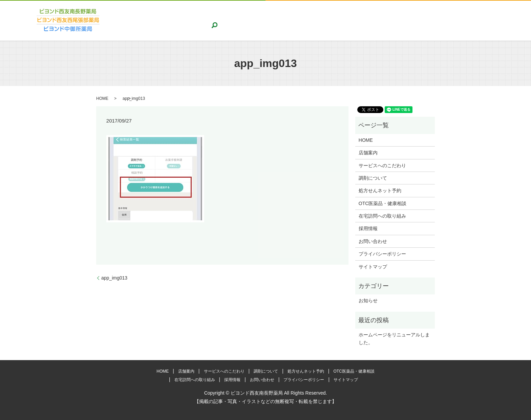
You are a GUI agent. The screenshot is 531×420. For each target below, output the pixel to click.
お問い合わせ (481, 20)
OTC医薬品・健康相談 (358, 20)
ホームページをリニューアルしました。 (394, 338)
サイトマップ (373, 267)
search (507, 20)
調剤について (264, 20)
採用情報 (451, 20)
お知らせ (368, 301)
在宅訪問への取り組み (411, 20)
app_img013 (114, 278)
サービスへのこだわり (219, 20)
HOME (157, 20)
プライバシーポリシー (382, 254)
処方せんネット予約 (306, 20)
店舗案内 (180, 20)
